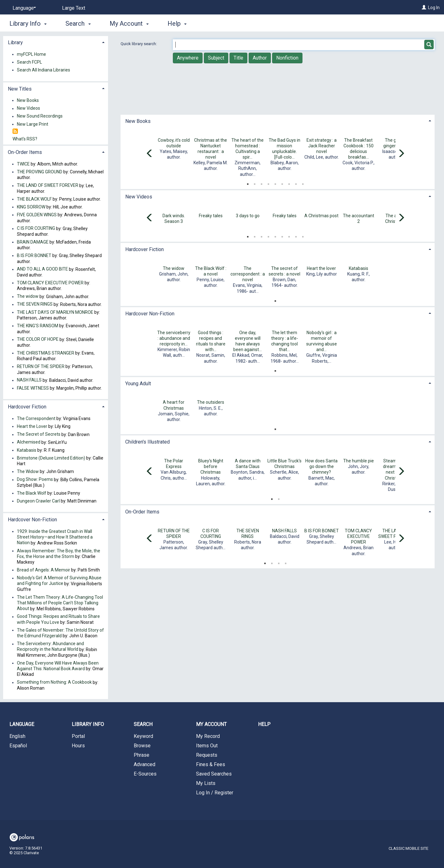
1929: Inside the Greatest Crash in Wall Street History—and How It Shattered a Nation (55, 537)
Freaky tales (211, 216)
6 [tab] (282, 183)
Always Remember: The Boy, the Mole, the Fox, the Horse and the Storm (59, 554)
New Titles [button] (20, 89)
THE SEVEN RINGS (35, 304)
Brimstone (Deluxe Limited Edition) (51, 458)
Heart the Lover (32, 426)
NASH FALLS (284, 531)
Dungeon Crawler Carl (38, 501)
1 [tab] (248, 183)
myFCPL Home (31, 54)
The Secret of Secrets (39, 434)
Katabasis (359, 268)
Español (18, 746)
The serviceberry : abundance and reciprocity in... (174, 338)
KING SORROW (31, 207)
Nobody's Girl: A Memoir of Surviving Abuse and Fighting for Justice (59, 581)
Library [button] (15, 42)
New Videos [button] (139, 197)
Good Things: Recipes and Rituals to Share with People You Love (58, 619)
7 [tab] (289, 183)
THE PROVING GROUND (40, 172)
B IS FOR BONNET (322, 531)
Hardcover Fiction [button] (145, 249)
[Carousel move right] (401, 154)
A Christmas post (321, 216)
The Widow (28, 471)
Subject (216, 58)
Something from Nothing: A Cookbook (54, 682)
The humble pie (359, 461)
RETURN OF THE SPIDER (41, 366)
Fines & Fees (211, 764)
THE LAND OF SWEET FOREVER (48, 186)
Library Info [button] (28, 24)
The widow (174, 268)
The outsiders (211, 402)
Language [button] (22, 724)
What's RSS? (25, 139)
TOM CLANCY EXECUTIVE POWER (358, 536)
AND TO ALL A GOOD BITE (42, 269)
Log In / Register (215, 793)
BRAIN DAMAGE (33, 242)
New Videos (28, 108)
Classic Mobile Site (408, 848)
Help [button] (177, 24)
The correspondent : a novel (248, 274)
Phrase (142, 755)
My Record (208, 736)
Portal (78, 736)
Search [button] (78, 24)
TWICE (23, 164)
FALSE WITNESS (33, 388)
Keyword (143, 736)
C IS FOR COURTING (36, 229)
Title (238, 58)
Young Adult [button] (138, 384)
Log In (434, 8)
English (17, 736)
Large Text (74, 8)
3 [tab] (261, 183)
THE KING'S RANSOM (38, 326)
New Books (28, 100)
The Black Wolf (32, 493)
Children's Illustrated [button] (147, 442)
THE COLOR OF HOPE (38, 339)
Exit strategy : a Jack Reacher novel (322, 146)
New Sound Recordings (40, 116)
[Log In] (424, 8)
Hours (78, 746)
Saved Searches (214, 774)
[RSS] (15, 132)
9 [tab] (303, 183)
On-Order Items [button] (142, 512)
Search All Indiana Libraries (44, 70)
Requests (207, 755)
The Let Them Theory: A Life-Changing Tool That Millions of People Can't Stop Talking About (60, 603)
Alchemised (29, 442)
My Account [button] (129, 24)
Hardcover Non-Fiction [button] (150, 314)
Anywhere (188, 58)
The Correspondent (36, 418)
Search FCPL (29, 62)
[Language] (23, 8)
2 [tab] (255, 183)
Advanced (145, 764)
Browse (142, 746)
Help (264, 724)
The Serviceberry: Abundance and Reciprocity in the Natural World (50, 647)
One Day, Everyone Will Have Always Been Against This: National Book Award (58, 666)
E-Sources (145, 774)
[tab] (278, 121)
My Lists (206, 783)
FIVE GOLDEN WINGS (37, 215)
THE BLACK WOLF (34, 199)
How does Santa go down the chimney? (321, 466)
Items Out (207, 746)
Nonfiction (287, 58)
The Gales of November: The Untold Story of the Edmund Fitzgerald (60, 633)
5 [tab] (275, 183)
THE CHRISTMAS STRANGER (46, 353)
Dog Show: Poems (35, 480)
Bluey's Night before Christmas (211, 466)
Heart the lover (321, 268)
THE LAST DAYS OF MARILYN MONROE (55, 312)
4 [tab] (268, 183)
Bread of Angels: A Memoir (44, 570)
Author (260, 58)
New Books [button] (138, 121)
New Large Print (33, 124)
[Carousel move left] (150, 154)
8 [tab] (296, 183)
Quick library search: (139, 44)
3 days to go (248, 216)
